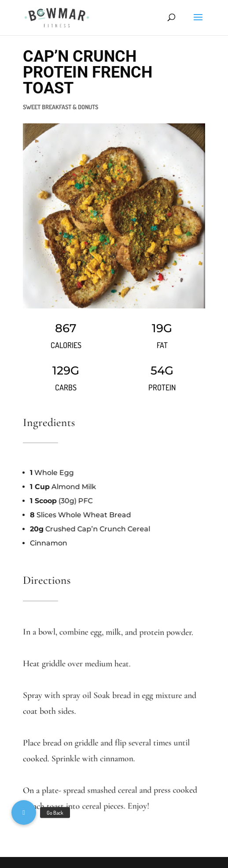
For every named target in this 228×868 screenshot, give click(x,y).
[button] (24, 812)
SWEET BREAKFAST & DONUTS (61, 107)
